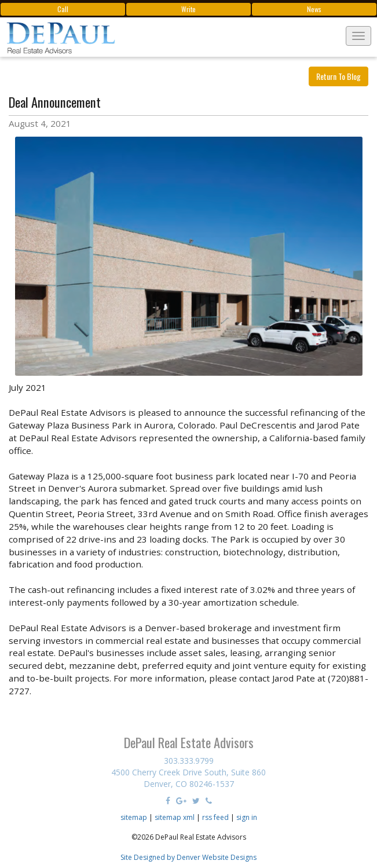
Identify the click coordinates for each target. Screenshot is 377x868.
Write (188, 9)
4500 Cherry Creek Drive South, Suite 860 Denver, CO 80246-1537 (188, 778)
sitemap (134, 817)
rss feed (215, 817)
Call (63, 9)
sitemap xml (175, 817)
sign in (247, 817)
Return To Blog (338, 76)
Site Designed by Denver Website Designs (188, 857)
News (314, 9)
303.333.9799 (189, 761)
